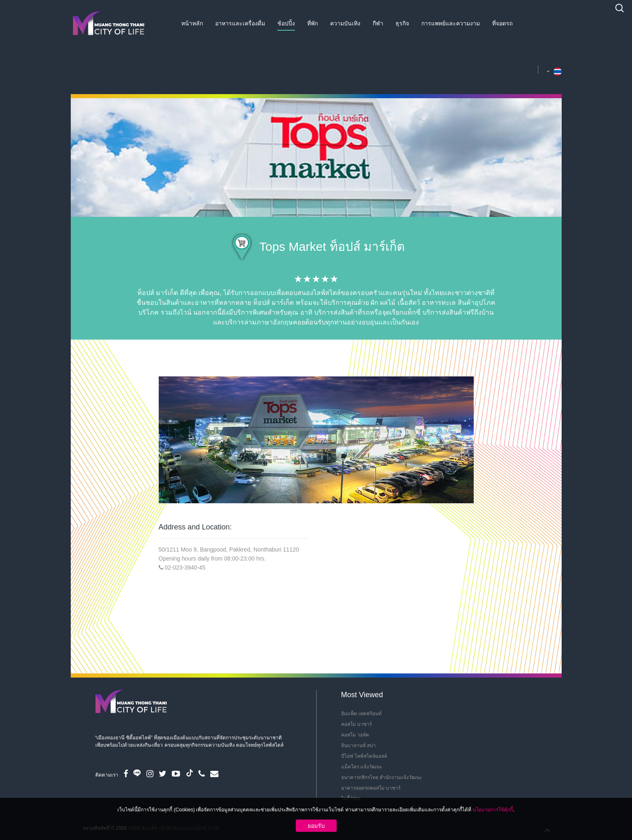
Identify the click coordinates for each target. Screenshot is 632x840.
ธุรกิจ (402, 23)
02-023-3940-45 (185, 568)
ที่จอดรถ (502, 23)
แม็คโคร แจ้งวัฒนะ (362, 767)
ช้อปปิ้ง (286, 23)
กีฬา (378, 23)
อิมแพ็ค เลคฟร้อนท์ (361, 714)
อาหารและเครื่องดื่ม (240, 23)
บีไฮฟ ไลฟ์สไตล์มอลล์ (364, 756)
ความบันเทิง (345, 23)
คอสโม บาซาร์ (356, 724)
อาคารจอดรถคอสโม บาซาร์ (371, 788)
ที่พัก (313, 23)
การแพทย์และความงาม (451, 23)
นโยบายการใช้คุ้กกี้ (493, 810)
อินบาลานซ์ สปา (359, 745)
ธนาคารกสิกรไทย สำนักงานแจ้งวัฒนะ (381, 777)
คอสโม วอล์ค (355, 735)
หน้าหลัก (192, 23)
